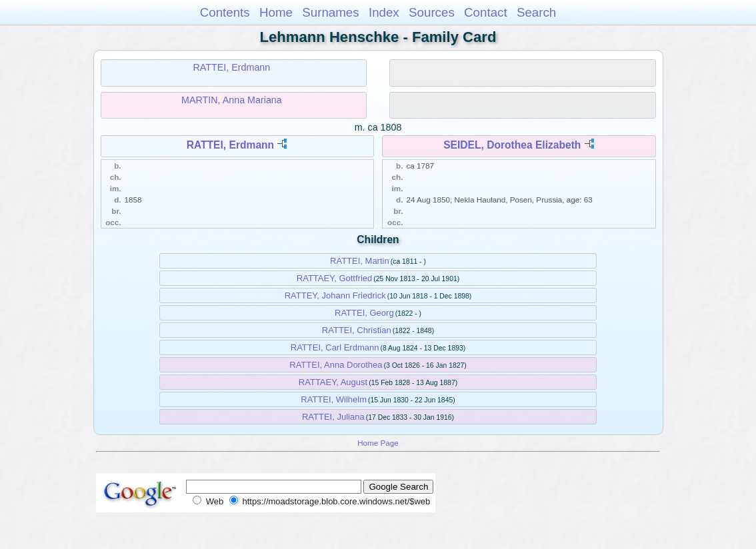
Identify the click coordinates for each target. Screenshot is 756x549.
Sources (432, 12)
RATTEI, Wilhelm (334, 399)
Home (276, 12)
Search (536, 12)
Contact (486, 12)
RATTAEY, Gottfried (334, 278)
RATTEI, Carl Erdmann (335, 347)
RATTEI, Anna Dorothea (336, 365)
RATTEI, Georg (364, 313)
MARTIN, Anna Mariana (232, 100)
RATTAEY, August (333, 382)
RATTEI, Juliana (333, 417)
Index (384, 12)
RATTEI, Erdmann (232, 67)
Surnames (330, 12)
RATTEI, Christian (357, 330)
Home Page (378, 443)
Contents (225, 12)
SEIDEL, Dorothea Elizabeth (512, 145)
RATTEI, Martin (360, 261)
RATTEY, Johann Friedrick (335, 295)
